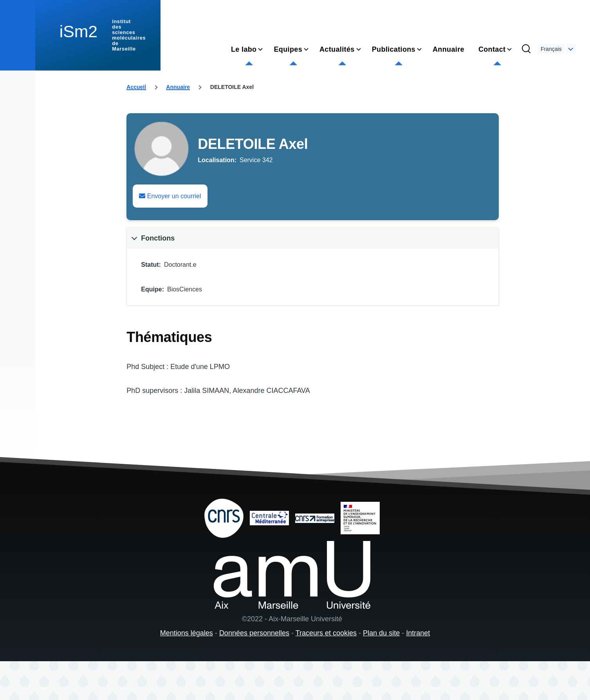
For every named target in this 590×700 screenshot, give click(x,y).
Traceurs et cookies (326, 633)
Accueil (136, 87)
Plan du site (381, 633)
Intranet (418, 633)
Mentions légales (187, 633)
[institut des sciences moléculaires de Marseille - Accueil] (98, 35)
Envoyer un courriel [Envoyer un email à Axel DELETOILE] (170, 196)
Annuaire (178, 87)
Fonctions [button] (158, 238)
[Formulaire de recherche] (526, 49)
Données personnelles (254, 633)
